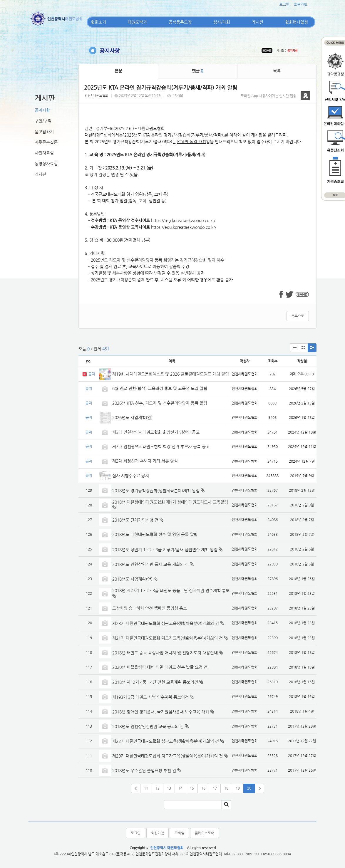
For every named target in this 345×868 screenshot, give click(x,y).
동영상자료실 (46, 164)
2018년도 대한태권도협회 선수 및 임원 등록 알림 (155, 534)
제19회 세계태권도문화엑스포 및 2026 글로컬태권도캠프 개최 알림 (171, 374)
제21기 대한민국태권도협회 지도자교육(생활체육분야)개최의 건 (168, 638)
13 (169, 788)
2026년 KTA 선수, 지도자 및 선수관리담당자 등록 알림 (160, 403)
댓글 (197, 71)
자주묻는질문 (46, 142)
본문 (118, 71)
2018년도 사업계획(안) (132, 579)
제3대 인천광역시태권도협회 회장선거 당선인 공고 (156, 432)
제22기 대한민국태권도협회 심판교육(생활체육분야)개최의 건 (166, 741)
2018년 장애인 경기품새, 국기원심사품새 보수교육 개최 (161, 712)
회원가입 (301, 4)
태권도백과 (137, 22)
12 (158, 788)
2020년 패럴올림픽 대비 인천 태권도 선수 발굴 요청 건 (160, 667)
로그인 (284, 4)
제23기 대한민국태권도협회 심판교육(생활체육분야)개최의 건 (166, 623)
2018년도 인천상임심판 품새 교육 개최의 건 (150, 564)
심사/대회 (222, 22)
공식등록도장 (180, 22)
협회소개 (98, 22)
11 (146, 788)
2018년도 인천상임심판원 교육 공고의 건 (148, 726)
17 (215, 788)
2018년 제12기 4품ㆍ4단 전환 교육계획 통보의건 (155, 682)
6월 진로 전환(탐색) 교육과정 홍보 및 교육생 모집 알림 (160, 388)
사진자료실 (44, 153)
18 (226, 788)
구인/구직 (43, 121)
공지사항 (42, 110)
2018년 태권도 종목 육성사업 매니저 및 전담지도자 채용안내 (165, 653)
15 (192, 788)
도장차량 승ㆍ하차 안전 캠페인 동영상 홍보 (150, 608)
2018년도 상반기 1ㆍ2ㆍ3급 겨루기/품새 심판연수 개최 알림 (165, 550)
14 (180, 788)
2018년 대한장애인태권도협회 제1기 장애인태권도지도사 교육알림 (170, 502)
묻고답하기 (44, 132)
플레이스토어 (205, 833)
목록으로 (298, 316)
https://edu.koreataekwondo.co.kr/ (184, 227)
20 (249, 788)
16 (203, 788)
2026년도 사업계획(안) (132, 417)
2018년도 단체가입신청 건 (135, 520)
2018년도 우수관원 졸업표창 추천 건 (144, 770)
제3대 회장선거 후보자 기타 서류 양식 (145, 461)
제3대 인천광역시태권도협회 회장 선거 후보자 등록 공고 (161, 446)
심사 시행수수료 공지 (131, 476)
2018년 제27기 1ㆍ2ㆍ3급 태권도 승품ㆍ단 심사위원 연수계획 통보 (171, 590)
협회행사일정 (297, 22)
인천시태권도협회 (96, 96)
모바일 (179, 833)
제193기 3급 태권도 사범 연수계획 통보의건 (150, 697)
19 (238, 788)
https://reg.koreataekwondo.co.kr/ (183, 220)
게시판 (258, 22)
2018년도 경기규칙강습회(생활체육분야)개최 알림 (156, 491)
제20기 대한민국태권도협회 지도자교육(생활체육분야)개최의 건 (168, 756)
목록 (277, 71)
